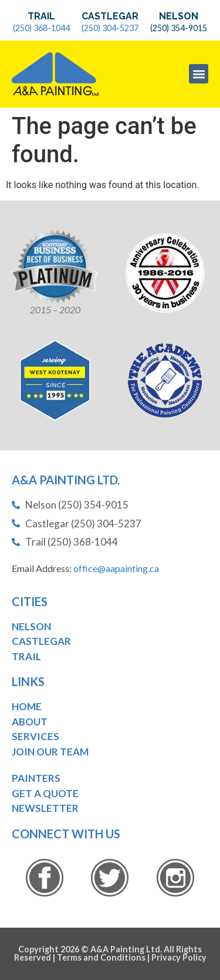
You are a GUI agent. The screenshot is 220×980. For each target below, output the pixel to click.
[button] (199, 74)
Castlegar (110, 16)
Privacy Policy (179, 957)
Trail (41, 16)
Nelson (179, 16)
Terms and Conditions (101, 957)
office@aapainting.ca (116, 568)
